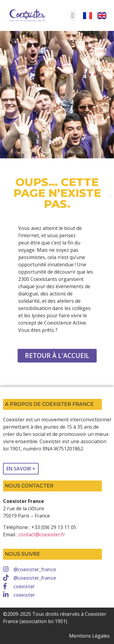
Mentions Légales (89, 636)
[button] (73, 16)
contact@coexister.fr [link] (42, 534)
